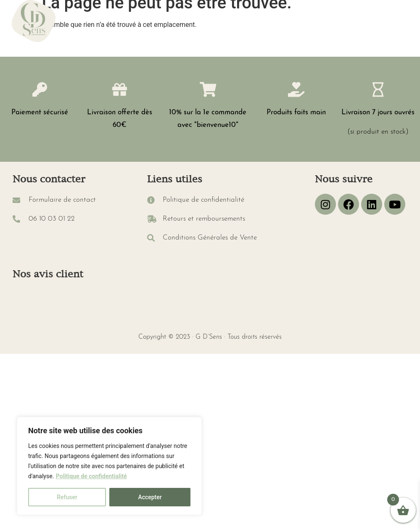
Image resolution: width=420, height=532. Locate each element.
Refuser (67, 497)
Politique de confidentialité (91, 476)
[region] (109, 466)
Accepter (150, 497)
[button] (358, 7)
